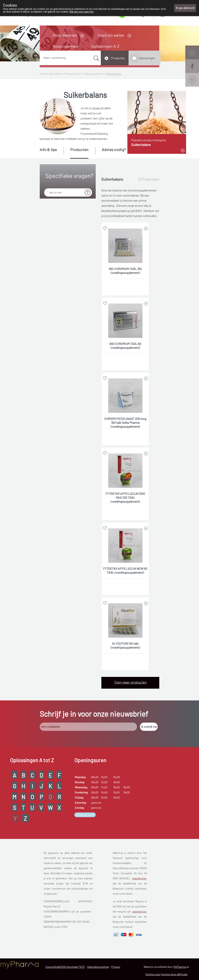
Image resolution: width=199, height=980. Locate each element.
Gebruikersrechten (98, 967)
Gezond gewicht (94, 74)
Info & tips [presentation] (48, 150)
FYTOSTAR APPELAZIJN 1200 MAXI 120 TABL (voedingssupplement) (125, 497)
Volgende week (85, 815)
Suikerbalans (114, 74)
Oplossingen (147, 58)
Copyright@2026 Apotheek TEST (65, 967)
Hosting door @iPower (174, 974)
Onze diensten (65, 35)
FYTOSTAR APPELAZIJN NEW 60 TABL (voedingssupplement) (125, 570)
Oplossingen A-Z (105, 46)
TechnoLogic (153, 974)
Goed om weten (111, 35)
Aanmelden (176, 14)
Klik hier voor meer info (81, 12)
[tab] (51, 152)
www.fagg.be (139, 878)
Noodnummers (66, 46)
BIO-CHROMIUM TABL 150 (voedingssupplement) (125, 271)
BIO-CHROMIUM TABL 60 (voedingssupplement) (125, 346)
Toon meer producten (130, 682)
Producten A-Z (73, 74)
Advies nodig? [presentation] (114, 150)
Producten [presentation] (79, 150)
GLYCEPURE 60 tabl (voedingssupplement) (125, 645)
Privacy (116, 967)
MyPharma (180, 967)
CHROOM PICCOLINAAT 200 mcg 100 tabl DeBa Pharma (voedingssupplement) (125, 423)
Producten (118, 58)
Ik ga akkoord (185, 8)
